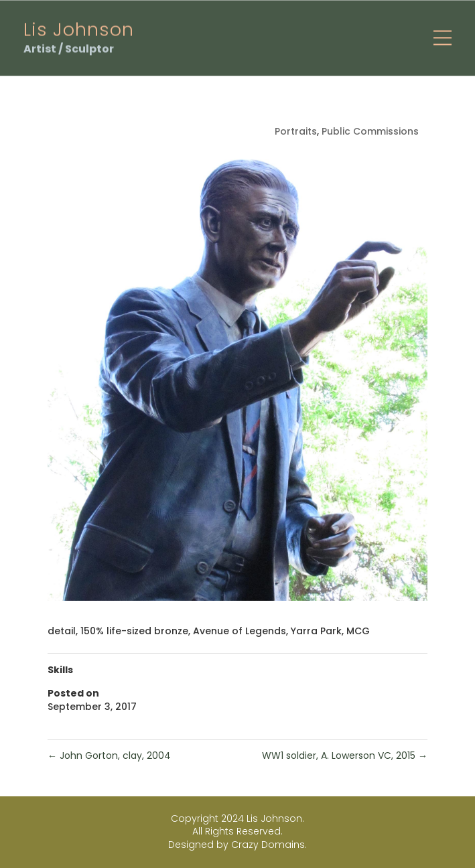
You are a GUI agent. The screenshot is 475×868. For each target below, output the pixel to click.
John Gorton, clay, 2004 (109, 755)
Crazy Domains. (269, 845)
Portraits (296, 131)
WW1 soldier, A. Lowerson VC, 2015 (345, 755)
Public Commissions (370, 131)
